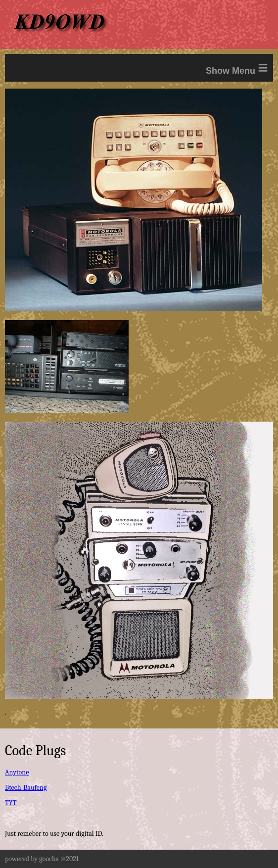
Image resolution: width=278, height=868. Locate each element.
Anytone (17, 772)
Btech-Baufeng (26, 788)
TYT (11, 803)
